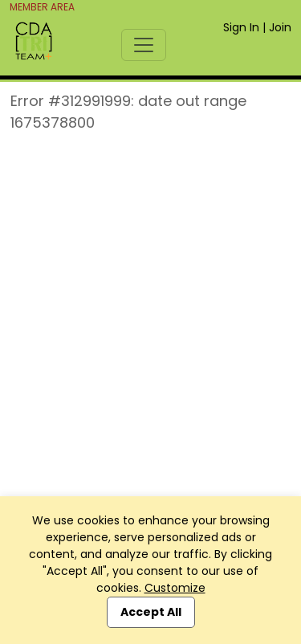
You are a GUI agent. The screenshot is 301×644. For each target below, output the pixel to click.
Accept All (151, 612)
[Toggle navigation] (144, 45)
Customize (175, 588)
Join (280, 27)
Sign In (241, 27)
